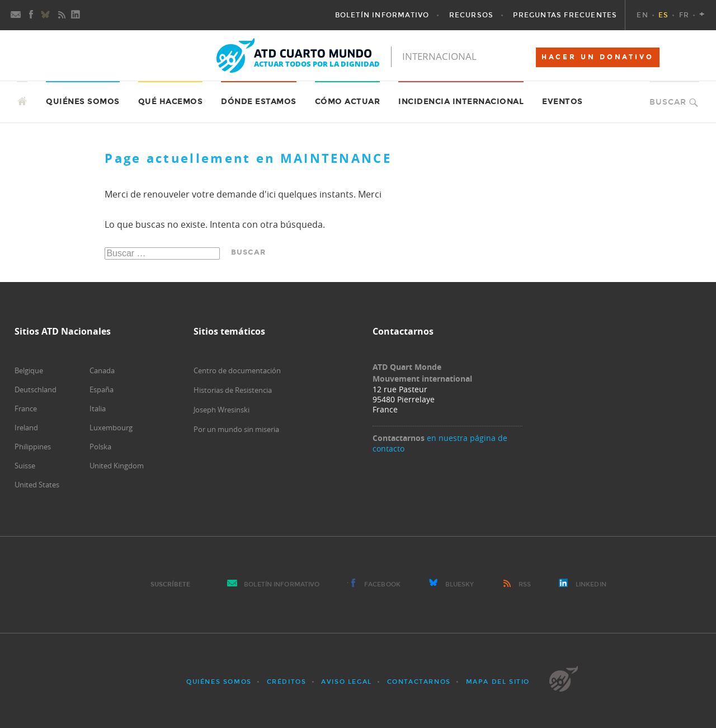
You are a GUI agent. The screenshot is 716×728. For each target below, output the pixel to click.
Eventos (562, 102)
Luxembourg (111, 428)
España (102, 389)
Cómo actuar (348, 102)
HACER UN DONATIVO (598, 57)
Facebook (382, 584)
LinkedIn (591, 584)
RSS (525, 584)
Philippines (33, 447)
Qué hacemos (171, 102)
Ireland (26, 428)
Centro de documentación (237, 370)
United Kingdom (117, 466)
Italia (98, 408)
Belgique (29, 370)
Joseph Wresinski (222, 410)
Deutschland (36, 389)
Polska (100, 447)
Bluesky (460, 584)
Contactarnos (419, 682)
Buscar (668, 102)
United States (37, 485)
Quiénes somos (219, 682)
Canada (102, 370)
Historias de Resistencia (233, 390)
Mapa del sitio (498, 682)
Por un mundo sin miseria (236, 429)
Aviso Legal (347, 682)
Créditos (287, 682)
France (26, 408)
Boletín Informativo (282, 584)
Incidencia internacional (461, 102)
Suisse (25, 466)
